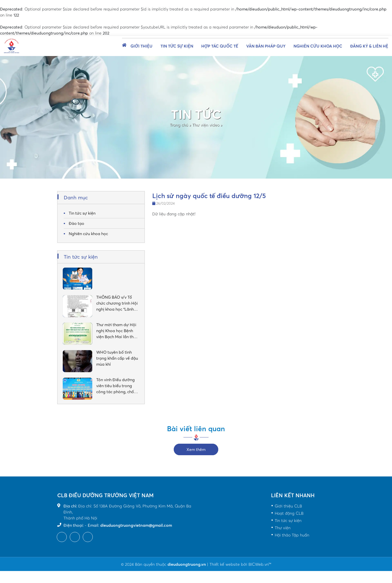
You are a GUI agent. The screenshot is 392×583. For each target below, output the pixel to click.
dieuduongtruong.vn (187, 564)
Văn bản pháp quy (266, 46)
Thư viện (283, 528)
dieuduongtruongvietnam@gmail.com (136, 525)
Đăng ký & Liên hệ (369, 46)
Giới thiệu (141, 46)
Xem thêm (196, 449)
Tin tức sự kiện (177, 46)
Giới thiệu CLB (288, 506)
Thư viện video (206, 125)
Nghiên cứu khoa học (318, 46)
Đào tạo (76, 223)
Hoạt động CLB (289, 513)
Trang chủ (179, 125)
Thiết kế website (225, 564)
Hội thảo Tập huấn (292, 535)
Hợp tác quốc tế (220, 46)
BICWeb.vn (258, 564)
